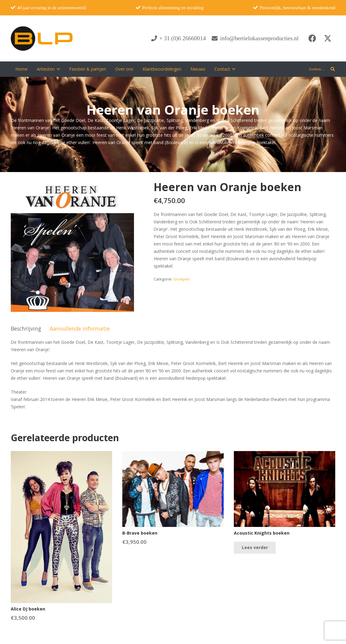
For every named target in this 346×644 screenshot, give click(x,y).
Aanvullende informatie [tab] (80, 328)
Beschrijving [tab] (26, 328)
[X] (328, 38)
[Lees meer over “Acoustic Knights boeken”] (255, 548)
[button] (57, 69)
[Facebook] (312, 38)
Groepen (182, 279)
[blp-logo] (42, 38)
